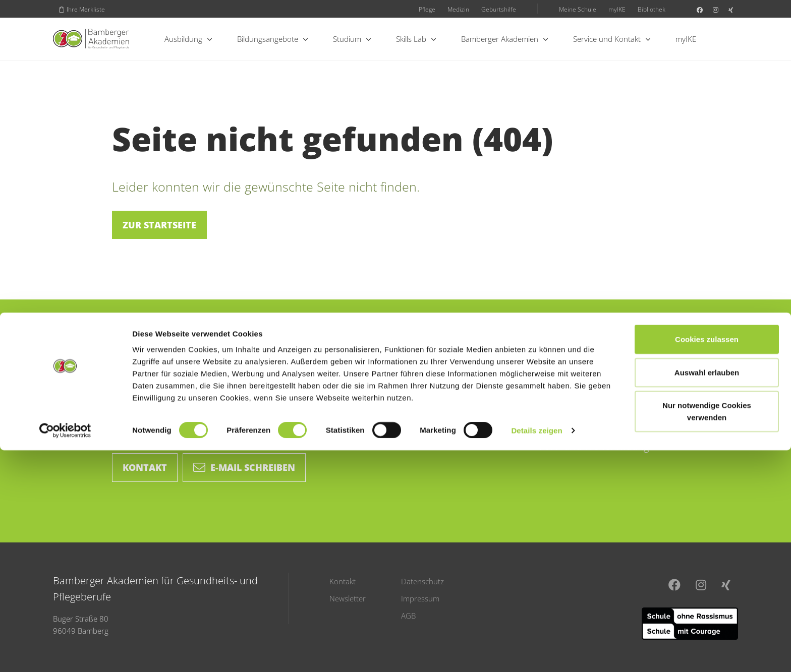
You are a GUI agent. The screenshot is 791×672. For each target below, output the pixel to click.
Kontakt (145, 467)
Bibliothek (652, 9)
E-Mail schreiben (244, 467)
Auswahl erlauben (707, 594)
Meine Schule (578, 9)
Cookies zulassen (707, 561)
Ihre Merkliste (82, 9)
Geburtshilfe (499, 9)
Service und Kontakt (612, 39)
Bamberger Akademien (504, 39)
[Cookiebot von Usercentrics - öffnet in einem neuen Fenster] (65, 652)
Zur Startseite (159, 225)
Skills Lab (416, 39)
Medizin (458, 9)
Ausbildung (188, 39)
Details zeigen (536, 652)
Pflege (427, 9)
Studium (352, 39)
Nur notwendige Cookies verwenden (707, 633)
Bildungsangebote (272, 39)
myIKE (617, 9)
